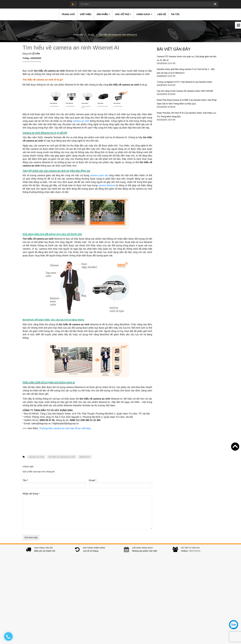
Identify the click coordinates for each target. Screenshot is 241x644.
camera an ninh (81, 121)
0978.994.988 (97, 607)
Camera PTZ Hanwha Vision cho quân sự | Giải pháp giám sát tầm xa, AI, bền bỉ (187, 58)
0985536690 (194, 554)
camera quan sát (99, 175)
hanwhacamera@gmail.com (96, 612)
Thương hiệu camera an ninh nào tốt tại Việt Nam (65, 428)
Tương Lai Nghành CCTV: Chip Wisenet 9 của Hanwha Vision (184, 82)
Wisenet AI (85, 457)
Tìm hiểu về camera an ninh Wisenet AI (71, 48)
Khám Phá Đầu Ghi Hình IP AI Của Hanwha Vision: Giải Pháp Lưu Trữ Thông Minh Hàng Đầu (186, 115)
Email (93, 480)
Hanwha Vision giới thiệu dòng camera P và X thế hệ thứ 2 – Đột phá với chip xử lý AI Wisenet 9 (186, 71)
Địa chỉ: (77, 585)
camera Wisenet (107, 185)
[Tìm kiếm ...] (130, 4)
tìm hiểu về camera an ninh (62, 457)
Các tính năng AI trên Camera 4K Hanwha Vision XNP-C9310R (185, 91)
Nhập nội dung (31, 494)
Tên (25, 480)
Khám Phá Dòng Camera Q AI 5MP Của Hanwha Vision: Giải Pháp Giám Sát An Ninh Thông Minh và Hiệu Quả (187, 102)
